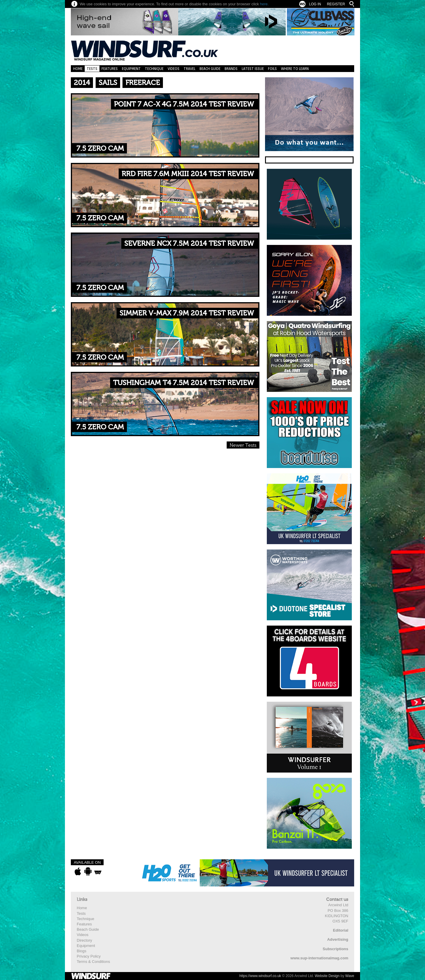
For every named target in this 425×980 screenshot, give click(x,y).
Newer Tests (243, 445)
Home (78, 69)
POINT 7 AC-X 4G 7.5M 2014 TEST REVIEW (184, 104)
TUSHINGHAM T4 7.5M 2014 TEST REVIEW (183, 383)
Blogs (82, 951)
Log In (315, 4)
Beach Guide (210, 69)
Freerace (143, 83)
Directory (84, 940)
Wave (350, 976)
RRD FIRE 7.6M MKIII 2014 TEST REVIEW (188, 174)
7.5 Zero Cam (100, 149)
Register (336, 4)
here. (264, 4)
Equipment (131, 69)
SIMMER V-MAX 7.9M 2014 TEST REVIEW (187, 313)
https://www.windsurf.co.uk (260, 976)
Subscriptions (335, 949)
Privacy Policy (89, 956)
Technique (154, 69)
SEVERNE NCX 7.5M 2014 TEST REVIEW (189, 244)
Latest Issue (253, 69)
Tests (92, 69)
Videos (174, 69)
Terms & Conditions (93, 962)
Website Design (327, 976)
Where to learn (295, 69)
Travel (189, 69)
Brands (231, 69)
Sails (108, 83)
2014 (82, 83)
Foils (272, 69)
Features (110, 69)
